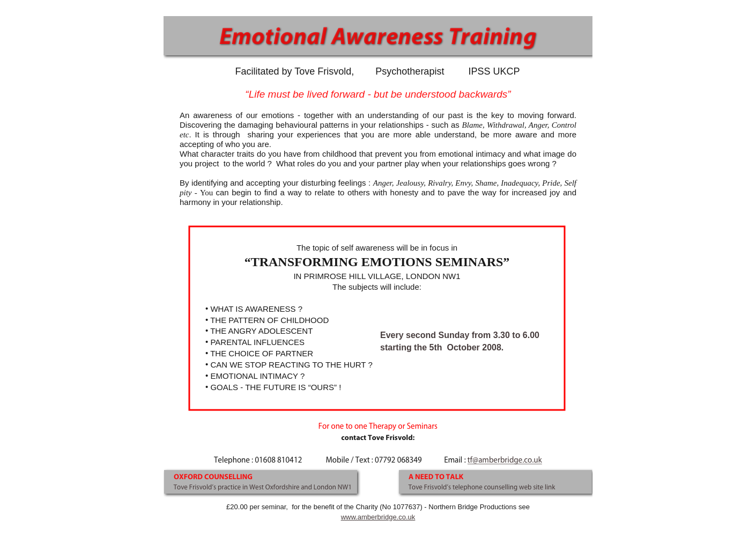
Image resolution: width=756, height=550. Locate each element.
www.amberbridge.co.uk (378, 517)
